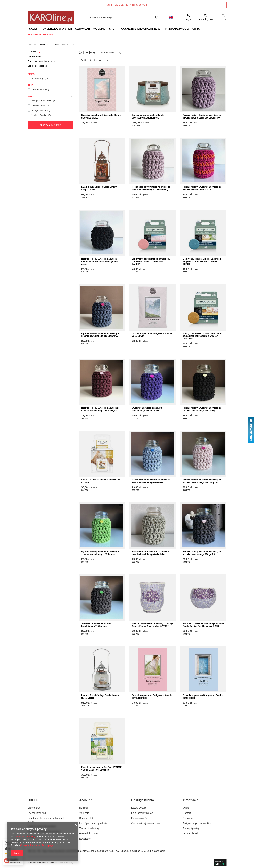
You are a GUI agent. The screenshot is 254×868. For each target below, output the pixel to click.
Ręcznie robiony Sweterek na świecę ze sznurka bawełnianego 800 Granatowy (100, 335)
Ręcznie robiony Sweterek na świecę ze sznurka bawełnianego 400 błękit (151, 481)
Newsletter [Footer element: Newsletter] (85, 839)
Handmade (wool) (176, 29)
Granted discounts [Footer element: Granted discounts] (89, 833)
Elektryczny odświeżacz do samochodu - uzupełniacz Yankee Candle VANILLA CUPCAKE (202, 336)
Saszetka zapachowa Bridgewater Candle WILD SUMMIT (152, 335)
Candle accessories (37, 66)
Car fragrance (34, 57)
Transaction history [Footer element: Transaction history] (89, 828)
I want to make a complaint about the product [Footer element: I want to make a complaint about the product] (47, 820)
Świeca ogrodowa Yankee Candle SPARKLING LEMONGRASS (148, 116)
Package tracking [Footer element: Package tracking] (37, 813)
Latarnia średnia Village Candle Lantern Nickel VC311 (100, 697)
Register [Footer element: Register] (84, 808)
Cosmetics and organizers (141, 29)
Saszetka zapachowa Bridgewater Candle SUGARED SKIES (101, 116)
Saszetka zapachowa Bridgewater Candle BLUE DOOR (203, 697)
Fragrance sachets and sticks (42, 61)
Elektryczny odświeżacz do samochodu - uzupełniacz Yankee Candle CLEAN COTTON (202, 261)
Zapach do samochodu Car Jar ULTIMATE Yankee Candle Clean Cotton (102, 769)
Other (32, 52)
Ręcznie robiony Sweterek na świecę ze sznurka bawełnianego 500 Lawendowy (202, 116)
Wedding (100, 29)
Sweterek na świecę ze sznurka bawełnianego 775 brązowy (96, 625)
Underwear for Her (57, 29)
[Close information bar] (223, 5)
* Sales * (34, 29)
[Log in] (188, 17)
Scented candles (40, 34)
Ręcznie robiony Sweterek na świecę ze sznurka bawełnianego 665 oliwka (151, 553)
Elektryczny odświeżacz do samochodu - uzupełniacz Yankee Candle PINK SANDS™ (152, 261)
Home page (45, 44)
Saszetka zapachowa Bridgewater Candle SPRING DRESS (152, 697)
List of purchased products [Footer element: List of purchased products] (93, 823)
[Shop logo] (51, 17)
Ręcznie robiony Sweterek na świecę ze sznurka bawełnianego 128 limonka (100, 553)
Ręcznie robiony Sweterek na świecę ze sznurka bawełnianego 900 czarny (202, 409)
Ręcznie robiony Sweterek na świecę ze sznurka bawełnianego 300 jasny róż (202, 481)
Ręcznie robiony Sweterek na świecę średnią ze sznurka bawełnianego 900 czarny (99, 261)
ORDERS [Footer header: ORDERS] (34, 800)
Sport (113, 29)
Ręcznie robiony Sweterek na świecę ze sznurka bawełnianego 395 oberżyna (100, 409)
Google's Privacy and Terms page (37, 845)
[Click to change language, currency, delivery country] (172, 17)
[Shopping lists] (206, 17)
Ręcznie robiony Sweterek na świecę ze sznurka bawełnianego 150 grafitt (202, 553)
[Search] (157, 17)
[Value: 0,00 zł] (223, 17)
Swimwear (83, 29)
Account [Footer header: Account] (85, 800)
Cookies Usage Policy (24, 837)
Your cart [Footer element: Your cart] (84, 813)
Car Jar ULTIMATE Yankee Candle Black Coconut (101, 481)
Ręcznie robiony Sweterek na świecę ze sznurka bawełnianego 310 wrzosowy (151, 188)
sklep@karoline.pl (105, 851)
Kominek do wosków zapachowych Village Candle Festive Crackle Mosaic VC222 (153, 625)
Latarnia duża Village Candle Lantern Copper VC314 (99, 188)
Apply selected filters (50, 125)
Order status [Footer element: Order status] (34, 808)
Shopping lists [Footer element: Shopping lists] (87, 818)
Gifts (196, 29)
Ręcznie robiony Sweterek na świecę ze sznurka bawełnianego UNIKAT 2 (202, 188)
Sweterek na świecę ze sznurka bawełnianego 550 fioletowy (147, 409)
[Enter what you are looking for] (122, 17)
